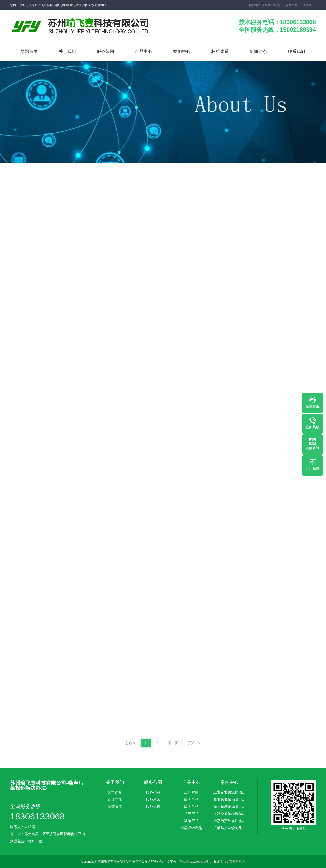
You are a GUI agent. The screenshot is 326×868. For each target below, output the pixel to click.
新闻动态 (258, 51)
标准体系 (220, 51)
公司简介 (115, 793)
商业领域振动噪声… (229, 800)
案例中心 (182, 51)
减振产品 (191, 821)
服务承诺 (153, 800)
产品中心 (144, 51)
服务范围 (105, 51)
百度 (267, 5)
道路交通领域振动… (229, 814)
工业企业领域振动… (229, 793)
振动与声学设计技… (229, 821)
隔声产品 (191, 800)
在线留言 (291, 5)
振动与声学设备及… (229, 828)
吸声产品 (191, 807)
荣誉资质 (115, 807)
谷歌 (276, 5)
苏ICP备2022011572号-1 (195, 862)
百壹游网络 (237, 862)
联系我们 (308, 5)
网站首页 (29, 51)
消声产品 (191, 814)
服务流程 (153, 807)
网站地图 (255, 5)
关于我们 (67, 51)
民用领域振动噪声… (229, 807)
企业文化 (115, 800)
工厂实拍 (191, 793)
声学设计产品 (191, 828)
